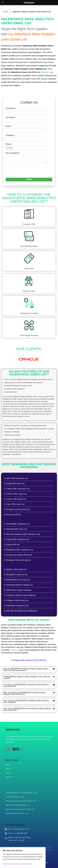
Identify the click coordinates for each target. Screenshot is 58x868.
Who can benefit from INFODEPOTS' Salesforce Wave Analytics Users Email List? (24, 693)
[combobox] (9, 188)
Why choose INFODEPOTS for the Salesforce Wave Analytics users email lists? (27, 709)
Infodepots (45, 72)
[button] (29, 670)
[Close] (43, 849)
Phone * (9, 184)
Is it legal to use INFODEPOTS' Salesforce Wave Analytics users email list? (26, 685)
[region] (23, 858)
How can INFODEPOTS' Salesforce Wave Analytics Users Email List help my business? (26, 670)
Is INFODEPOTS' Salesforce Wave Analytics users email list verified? (27, 678)
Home (6, 12)
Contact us (15, 650)
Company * (10, 175)
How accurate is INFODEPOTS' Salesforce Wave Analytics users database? (26, 701)
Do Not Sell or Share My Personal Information (18, 864)
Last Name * (11, 157)
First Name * (11, 148)
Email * (9, 166)
